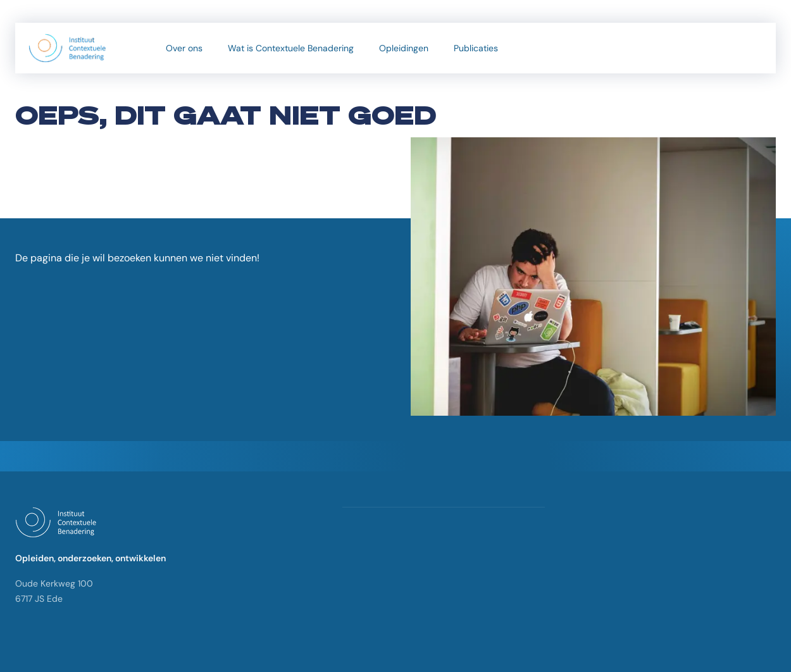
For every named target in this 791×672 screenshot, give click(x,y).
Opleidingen (404, 48)
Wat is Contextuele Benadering (291, 48)
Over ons (184, 48)
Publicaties (476, 48)
